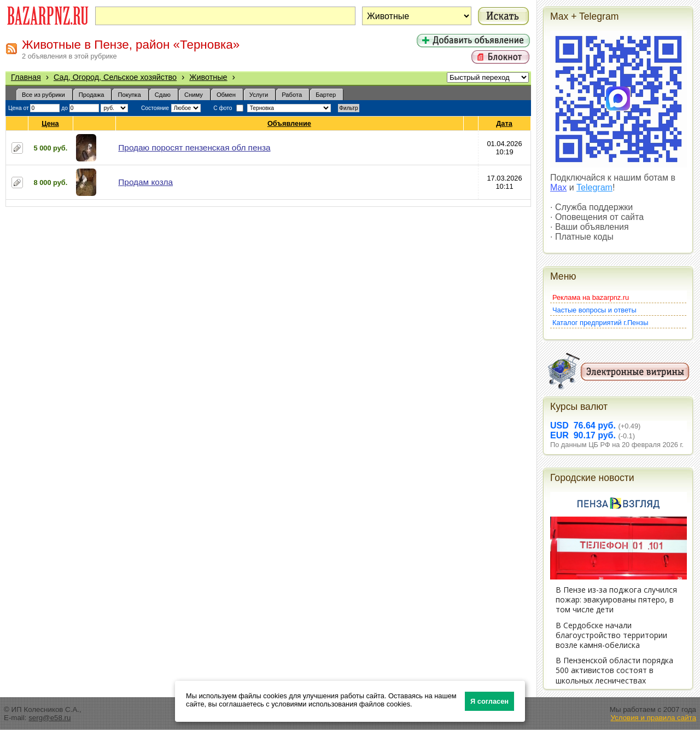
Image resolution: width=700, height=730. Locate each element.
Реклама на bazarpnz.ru (591, 297)
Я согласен (489, 701)
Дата (504, 123)
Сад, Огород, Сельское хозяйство (115, 77)
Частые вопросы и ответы (594, 310)
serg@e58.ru (49, 718)
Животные (208, 77)
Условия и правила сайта (653, 718)
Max (558, 187)
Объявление (290, 123)
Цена (50, 123)
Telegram (594, 187)
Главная (26, 77)
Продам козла (145, 182)
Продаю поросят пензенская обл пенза (194, 147)
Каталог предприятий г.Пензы (600, 323)
